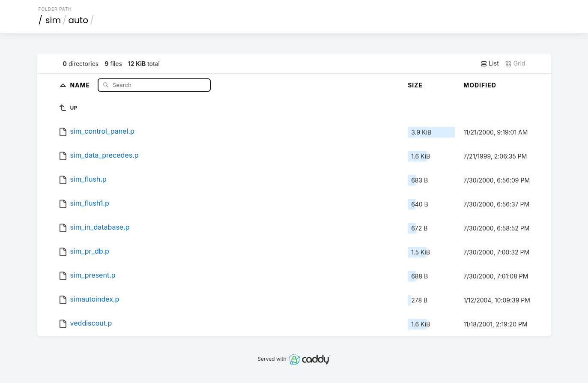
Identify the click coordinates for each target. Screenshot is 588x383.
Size (415, 85)
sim (53, 20)
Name (81, 85)
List (490, 63)
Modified (480, 85)
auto (78, 20)
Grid (515, 63)
